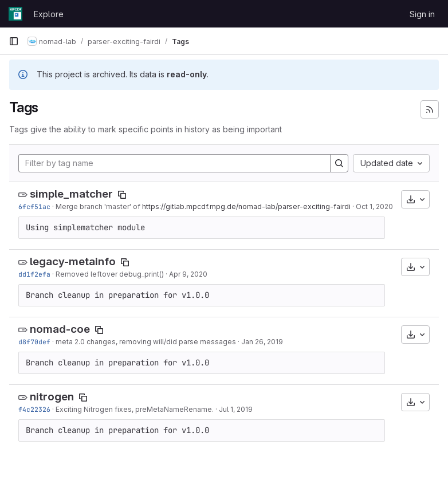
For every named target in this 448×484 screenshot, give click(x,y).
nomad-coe (60, 329)
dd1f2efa (34, 274)
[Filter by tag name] (174, 163)
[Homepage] (15, 14)
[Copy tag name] (122, 195)
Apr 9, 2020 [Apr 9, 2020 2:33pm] (188, 274)
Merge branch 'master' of (99, 206)
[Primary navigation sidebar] (14, 41)
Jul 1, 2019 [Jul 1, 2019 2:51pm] (236, 409)
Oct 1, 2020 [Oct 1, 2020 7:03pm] (374, 206)
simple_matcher (71, 194)
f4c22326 (34, 409)
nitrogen (52, 397)
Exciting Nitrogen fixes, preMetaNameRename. (135, 409)
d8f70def (34, 342)
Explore (49, 14)
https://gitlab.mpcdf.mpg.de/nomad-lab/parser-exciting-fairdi (246, 206)
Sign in (422, 14)
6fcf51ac (34, 206)
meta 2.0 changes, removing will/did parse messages (146, 342)
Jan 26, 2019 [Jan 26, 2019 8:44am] (262, 342)
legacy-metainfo (73, 261)
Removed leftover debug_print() (110, 274)
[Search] (339, 163)
